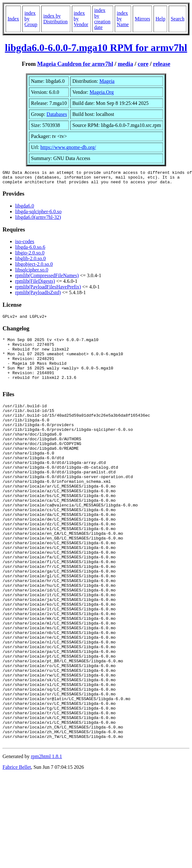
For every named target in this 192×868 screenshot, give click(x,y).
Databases (57, 114)
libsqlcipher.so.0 (32, 273)
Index (13, 19)
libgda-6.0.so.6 (30, 250)
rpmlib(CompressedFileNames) (47, 278)
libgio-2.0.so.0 (30, 256)
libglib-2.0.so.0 (30, 261)
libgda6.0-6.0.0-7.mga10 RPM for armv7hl (96, 48)
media (125, 64)
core (143, 64)
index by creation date (102, 19)
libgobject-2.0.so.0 (34, 267)
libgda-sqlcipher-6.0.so (38, 214)
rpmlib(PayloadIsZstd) (38, 295)
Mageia (107, 81)
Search (177, 19)
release (162, 64)
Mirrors (142, 19)
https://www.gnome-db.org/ (68, 147)
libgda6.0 (25, 209)
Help (160, 19)
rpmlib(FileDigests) (35, 284)
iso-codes (25, 244)
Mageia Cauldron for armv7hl (75, 64)
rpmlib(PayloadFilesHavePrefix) (48, 290)
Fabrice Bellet (17, 848)
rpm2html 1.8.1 (47, 838)
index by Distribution (55, 19)
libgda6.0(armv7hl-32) (38, 220)
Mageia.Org (102, 92)
